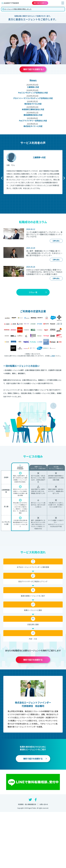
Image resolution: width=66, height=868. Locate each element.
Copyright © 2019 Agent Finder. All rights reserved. (33, 808)
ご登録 (53, 356)
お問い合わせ (44, 804)
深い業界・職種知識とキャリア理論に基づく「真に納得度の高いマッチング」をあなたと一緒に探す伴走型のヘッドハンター (44, 253)
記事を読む (56, 241)
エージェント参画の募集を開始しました (17, 9)
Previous (2, 178)
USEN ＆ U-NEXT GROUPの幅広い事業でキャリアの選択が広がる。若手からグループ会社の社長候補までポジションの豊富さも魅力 (44, 272)
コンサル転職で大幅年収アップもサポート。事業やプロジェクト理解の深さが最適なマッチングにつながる (44, 234)
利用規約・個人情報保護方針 (27, 804)
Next (64, 178)
